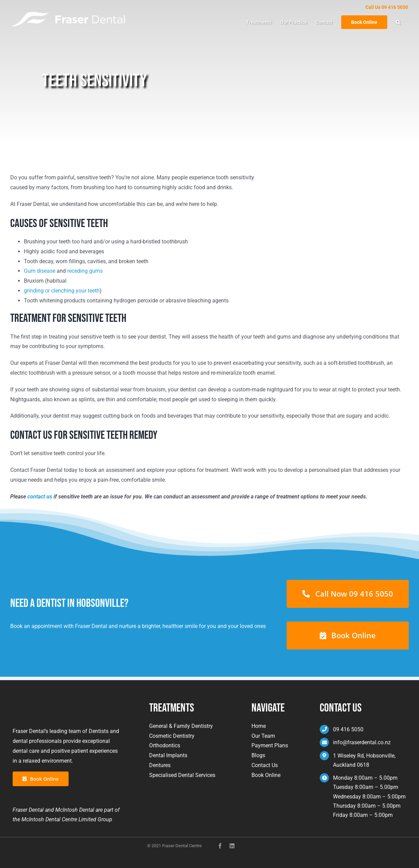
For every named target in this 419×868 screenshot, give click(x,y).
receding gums (85, 271)
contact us (40, 497)
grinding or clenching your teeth (62, 291)
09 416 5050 (348, 729)
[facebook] (220, 846)
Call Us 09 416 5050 (387, 7)
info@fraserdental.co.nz (362, 742)
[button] (398, 22)
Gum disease (40, 271)
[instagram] (232, 846)
